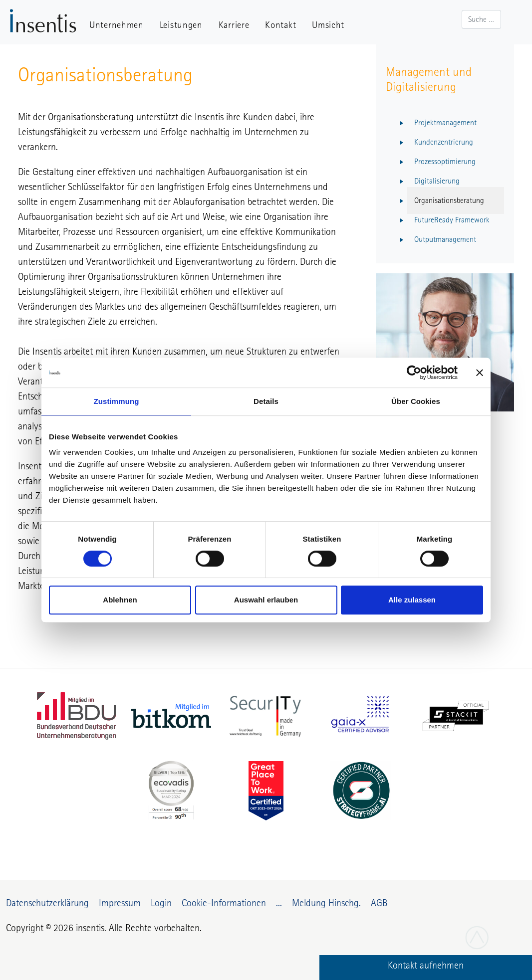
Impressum (120, 903)
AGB (379, 903)
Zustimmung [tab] (117, 401)
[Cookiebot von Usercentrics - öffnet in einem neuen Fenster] (414, 373)
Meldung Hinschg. (326, 903)
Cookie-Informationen (224, 903)
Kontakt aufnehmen (426, 965)
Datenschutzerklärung (47, 903)
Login (161, 903)
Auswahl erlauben (266, 600)
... (279, 903)
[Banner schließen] (480, 373)
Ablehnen (120, 600)
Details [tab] (266, 401)
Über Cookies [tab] (416, 401)
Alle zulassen (412, 600)
